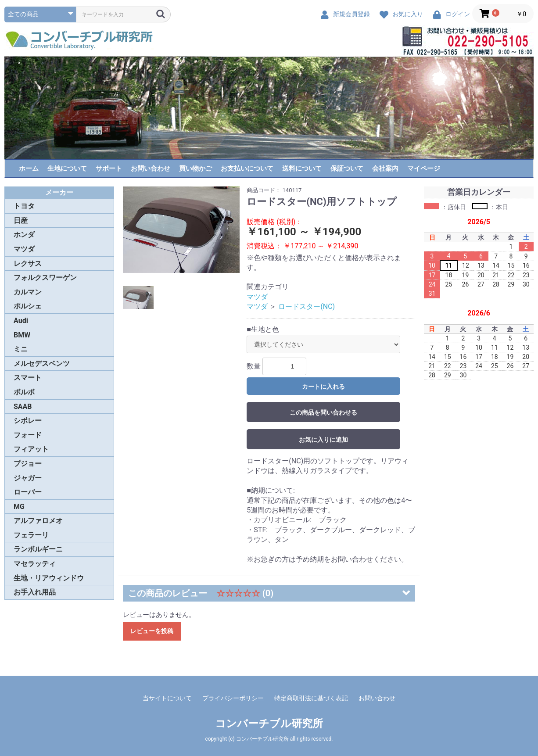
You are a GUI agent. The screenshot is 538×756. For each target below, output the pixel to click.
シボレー (28, 421)
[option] (181, 230)
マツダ (24, 249)
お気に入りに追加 (323, 440)
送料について (302, 168)
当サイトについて (167, 698)
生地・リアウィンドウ (49, 578)
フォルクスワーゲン (45, 278)
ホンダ (24, 235)
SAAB (23, 407)
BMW (22, 335)
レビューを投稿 (152, 631)
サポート (109, 168)
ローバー (28, 492)
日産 (21, 220)
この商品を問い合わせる (323, 412)
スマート (28, 378)
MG (19, 507)
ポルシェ (28, 306)
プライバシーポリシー (233, 698)
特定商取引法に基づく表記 (311, 698)
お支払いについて (247, 168)
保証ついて (347, 168)
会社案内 (385, 168)
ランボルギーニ (38, 549)
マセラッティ (35, 564)
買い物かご (195, 168)
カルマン (28, 292)
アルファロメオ (38, 521)
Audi (21, 321)
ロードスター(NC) (307, 306)
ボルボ (24, 392)
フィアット (31, 449)
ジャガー (28, 478)
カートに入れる (323, 387)
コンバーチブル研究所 (269, 724)
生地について (67, 168)
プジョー (28, 464)
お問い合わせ (151, 168)
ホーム (29, 168)
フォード (28, 435)
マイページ (424, 168)
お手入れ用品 (35, 592)
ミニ (21, 349)
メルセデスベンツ (42, 364)
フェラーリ (31, 535)
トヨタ (24, 206)
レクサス (28, 263)
